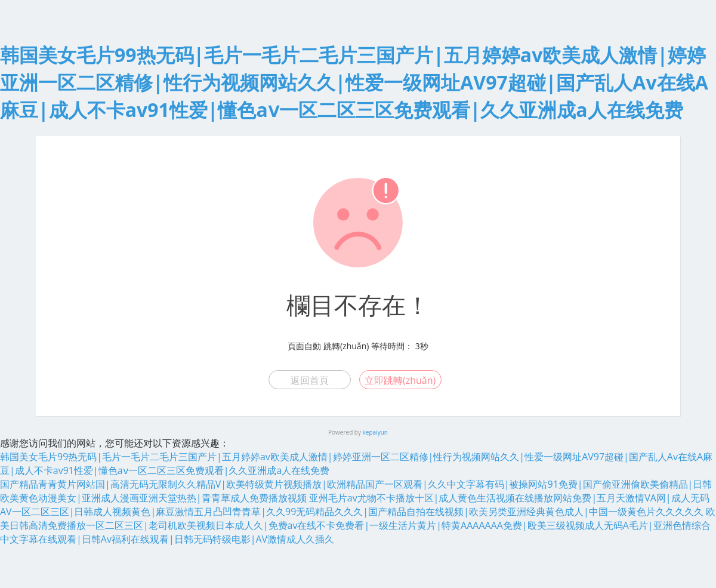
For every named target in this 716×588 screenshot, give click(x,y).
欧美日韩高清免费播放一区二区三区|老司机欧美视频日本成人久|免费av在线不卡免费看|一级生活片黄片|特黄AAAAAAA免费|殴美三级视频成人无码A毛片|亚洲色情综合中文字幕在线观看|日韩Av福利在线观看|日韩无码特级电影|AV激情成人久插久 (358, 525)
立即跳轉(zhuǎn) (400, 380)
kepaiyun (375, 432)
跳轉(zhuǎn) (346, 346)
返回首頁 (310, 380)
